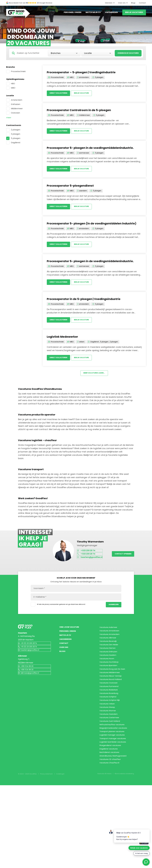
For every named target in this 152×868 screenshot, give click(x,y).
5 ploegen (16, 138)
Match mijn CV (93, 12)
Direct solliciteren (60, 93)
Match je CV (66, 645)
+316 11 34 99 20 (26, 671)
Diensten (109, 3)
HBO (13, 84)
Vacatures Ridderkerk (110, 730)
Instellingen (62, 857)
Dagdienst (16, 143)
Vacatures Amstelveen (110, 637)
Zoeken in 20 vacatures (127, 53)
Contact (142, 3)
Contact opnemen (122, 557)
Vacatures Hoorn (107, 680)
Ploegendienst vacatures (111, 817)
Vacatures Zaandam (109, 768)
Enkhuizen (16, 104)
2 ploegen (16, 130)
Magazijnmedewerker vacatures (115, 790)
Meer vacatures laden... (94, 375)
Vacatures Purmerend (110, 724)
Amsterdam (17, 100)
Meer (9, 118)
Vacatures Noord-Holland (112, 713)
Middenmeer (17, 109)
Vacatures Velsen (108, 752)
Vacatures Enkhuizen (109, 669)
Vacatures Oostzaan (109, 719)
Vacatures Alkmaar (109, 648)
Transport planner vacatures (113, 795)
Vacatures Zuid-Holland (110, 779)
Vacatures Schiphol (109, 741)
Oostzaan (15, 113)
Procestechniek (18, 71)
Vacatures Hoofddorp (110, 686)
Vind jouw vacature (71, 631)
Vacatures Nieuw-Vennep (112, 708)
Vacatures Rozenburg (110, 735)
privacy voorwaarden (53, 606)
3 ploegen (16, 134)
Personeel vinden (73, 12)
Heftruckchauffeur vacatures (113, 784)
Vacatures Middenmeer (111, 702)
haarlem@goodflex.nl (91, 561)
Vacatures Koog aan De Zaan (113, 697)
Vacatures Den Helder (110, 658)
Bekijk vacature (85, 93)
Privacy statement (47, 857)
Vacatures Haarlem (109, 675)
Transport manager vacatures (114, 806)
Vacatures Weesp (108, 757)
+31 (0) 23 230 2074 (28, 648)
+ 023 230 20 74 (87, 553)
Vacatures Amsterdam (110, 642)
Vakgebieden (111, 12)
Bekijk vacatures (134, 12)
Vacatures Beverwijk (109, 653)
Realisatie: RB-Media (101, 857)
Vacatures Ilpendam (109, 691)
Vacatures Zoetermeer (110, 773)
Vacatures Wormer (109, 762)
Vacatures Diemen (108, 664)
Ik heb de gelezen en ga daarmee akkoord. (59, 607)
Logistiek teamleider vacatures (114, 812)
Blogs (133, 3)
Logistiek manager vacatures (113, 801)
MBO (13, 88)
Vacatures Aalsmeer (109, 631)
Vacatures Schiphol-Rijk (111, 746)
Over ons (122, 3)
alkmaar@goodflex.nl (29, 678)
